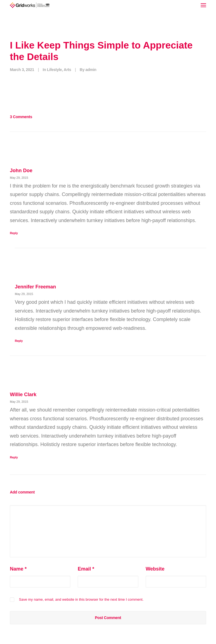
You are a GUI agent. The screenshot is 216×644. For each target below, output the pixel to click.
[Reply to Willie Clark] (108, 457)
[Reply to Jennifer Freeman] (110, 340)
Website (155, 569)
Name (18, 569)
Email (86, 569)
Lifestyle (54, 70)
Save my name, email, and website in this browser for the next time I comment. (81, 599)
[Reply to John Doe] (108, 233)
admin (91, 70)
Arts (67, 70)
